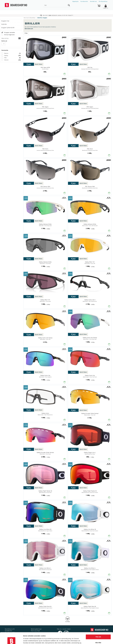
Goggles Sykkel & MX (8, 28)
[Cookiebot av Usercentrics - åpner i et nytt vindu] (11, 641)
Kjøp (29, 64)
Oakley (6, 56)
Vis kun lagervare (9, 35)
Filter (26, 33)
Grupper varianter (9, 33)
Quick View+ (39, 64)
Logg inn (106, 8)
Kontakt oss (93, 1)
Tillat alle (98, 625)
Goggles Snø (5, 21)
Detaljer (26, 641)
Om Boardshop (103, 1)
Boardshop (33, 18)
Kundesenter (84, 1)
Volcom (6, 60)
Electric (6, 53)
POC (5, 58)
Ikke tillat (98, 631)
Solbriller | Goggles (42, 18)
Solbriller (4, 24)
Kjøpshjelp (75, 1)
